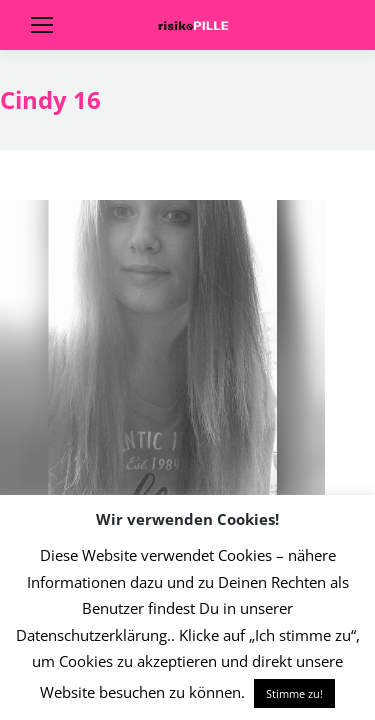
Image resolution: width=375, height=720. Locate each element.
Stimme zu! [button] (294, 693)
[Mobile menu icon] (42, 25)
